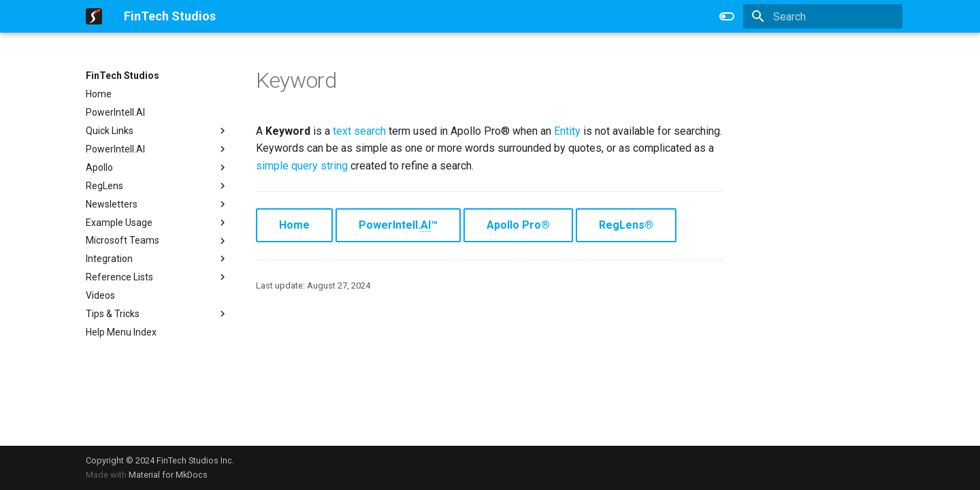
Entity (567, 131)
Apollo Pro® (518, 225)
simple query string (302, 166)
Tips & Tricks (157, 314)
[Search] (823, 16)
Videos (100, 295)
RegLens (157, 186)
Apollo (157, 167)
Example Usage (157, 223)
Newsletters (157, 204)
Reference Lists (157, 277)
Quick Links (157, 131)
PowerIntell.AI (115, 112)
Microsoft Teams (157, 241)
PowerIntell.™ (398, 225)
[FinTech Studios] (94, 16)
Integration (157, 259)
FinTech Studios (122, 76)
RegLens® (626, 225)
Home (99, 94)
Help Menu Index (121, 332)
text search (359, 131)
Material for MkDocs (168, 475)
